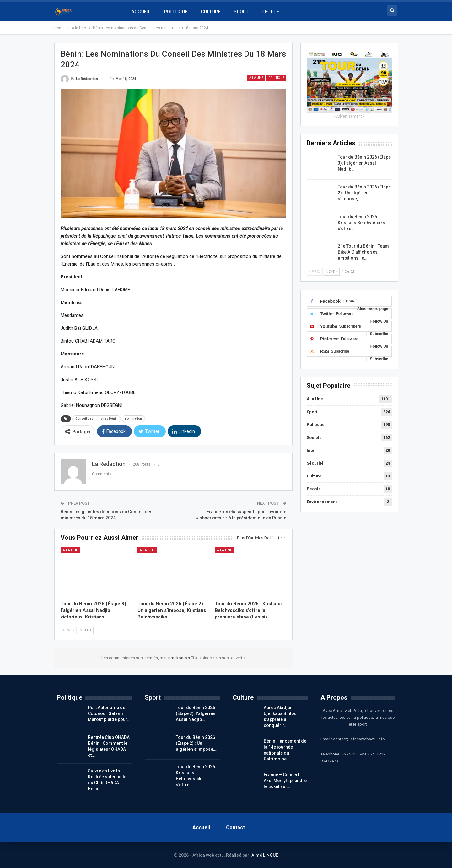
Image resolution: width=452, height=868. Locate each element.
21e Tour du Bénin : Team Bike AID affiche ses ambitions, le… (363, 252)
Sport (312, 412)
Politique (276, 78)
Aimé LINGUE (265, 855)
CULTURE (211, 12)
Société (314, 437)
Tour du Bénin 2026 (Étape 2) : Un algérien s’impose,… (364, 193)
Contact (235, 827)
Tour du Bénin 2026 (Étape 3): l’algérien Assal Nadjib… (364, 163)
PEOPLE (270, 12)
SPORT (241, 12)
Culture (314, 476)
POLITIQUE (176, 12)
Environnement (322, 502)
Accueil (201, 827)
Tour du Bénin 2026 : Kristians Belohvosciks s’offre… (361, 223)
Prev (69, 630)
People (314, 489)
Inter (311, 450)
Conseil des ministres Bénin (97, 419)
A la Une (256, 78)
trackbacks (180, 658)
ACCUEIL (141, 12)
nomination (133, 419)
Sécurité (315, 463)
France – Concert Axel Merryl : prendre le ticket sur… (285, 781)
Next (86, 630)
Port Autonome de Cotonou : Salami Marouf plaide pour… (109, 713)
